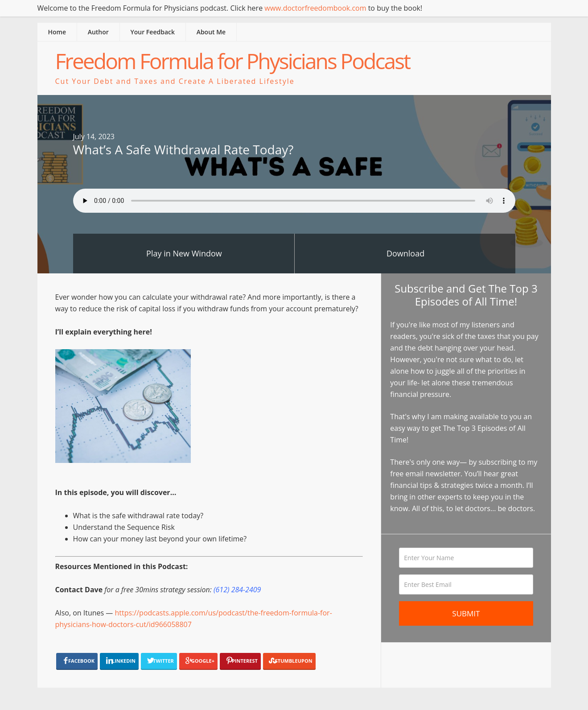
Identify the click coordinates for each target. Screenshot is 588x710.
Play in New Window (184, 253)
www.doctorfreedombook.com (315, 8)
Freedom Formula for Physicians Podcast (233, 61)
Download (405, 253)
